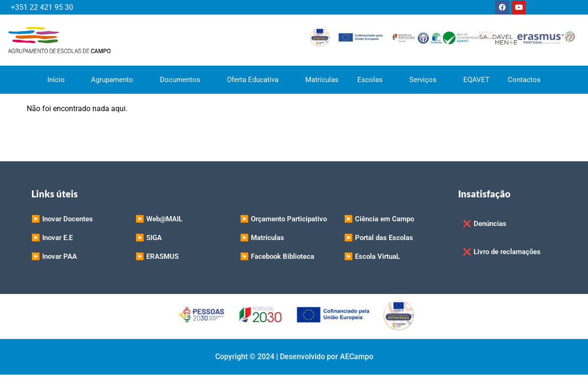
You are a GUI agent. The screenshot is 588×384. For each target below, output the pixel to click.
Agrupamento (116, 80)
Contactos (525, 80)
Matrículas (322, 80)
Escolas (374, 80)
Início (60, 80)
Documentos (184, 80)
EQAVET (476, 80)
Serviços (427, 80)
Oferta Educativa (257, 80)
